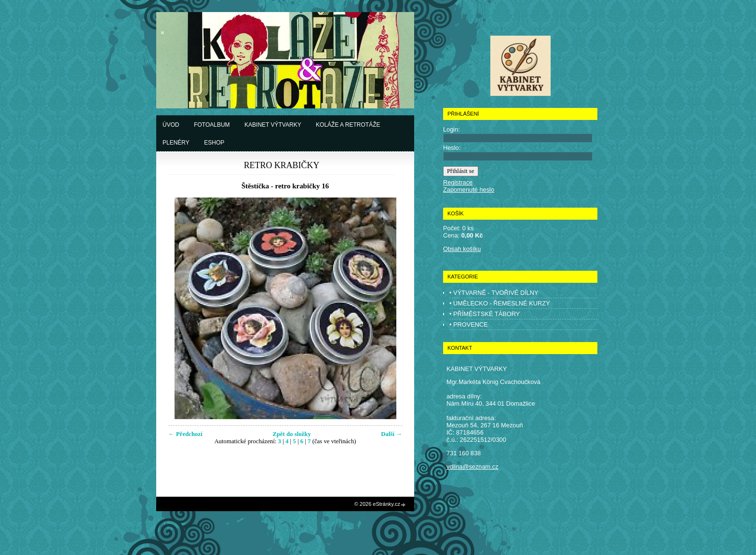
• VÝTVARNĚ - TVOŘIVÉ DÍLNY (494, 293)
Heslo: (452, 148)
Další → (391, 434)
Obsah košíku (462, 249)
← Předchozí (185, 434)
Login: (452, 129)
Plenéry (176, 143)
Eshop (214, 143)
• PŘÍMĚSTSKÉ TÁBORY (485, 314)
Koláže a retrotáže (348, 125)
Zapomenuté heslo (469, 190)
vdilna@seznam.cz (472, 467)
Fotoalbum (212, 125)
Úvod (171, 125)
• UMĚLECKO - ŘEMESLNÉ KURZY (500, 303)
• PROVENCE (469, 324)
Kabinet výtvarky (273, 125)
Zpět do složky (292, 434)
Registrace (458, 182)
